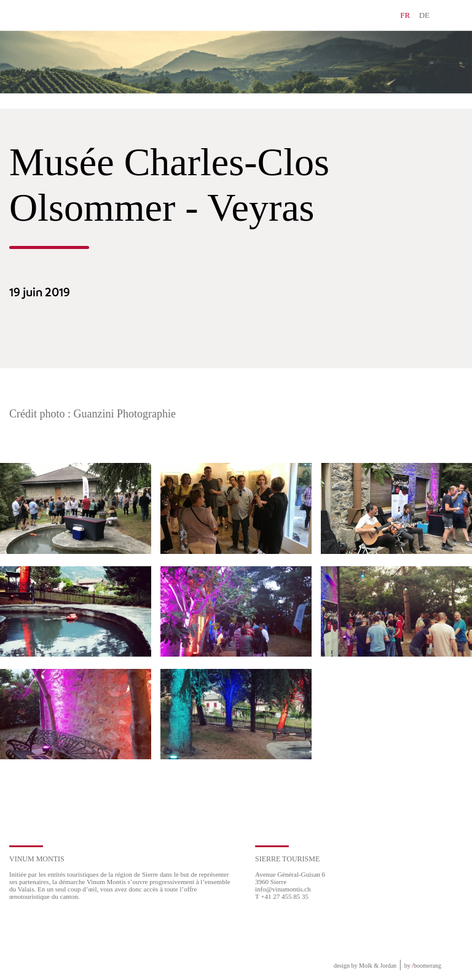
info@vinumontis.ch (283, 889)
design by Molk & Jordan (365, 966)
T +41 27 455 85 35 (282, 896)
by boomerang (423, 966)
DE (424, 15)
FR (405, 15)
